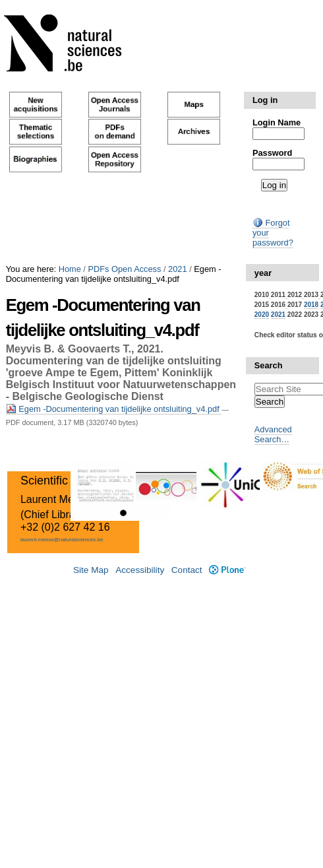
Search (269, 365)
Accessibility (140, 570)
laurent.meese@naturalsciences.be (62, 540)
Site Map (91, 570)
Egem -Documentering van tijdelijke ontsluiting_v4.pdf (114, 409)
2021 (177, 269)
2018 (311, 305)
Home (70, 269)
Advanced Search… (273, 434)
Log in (265, 100)
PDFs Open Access (124, 269)
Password (272, 153)
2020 (262, 315)
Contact (187, 570)
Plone (227, 570)
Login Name (277, 122)
